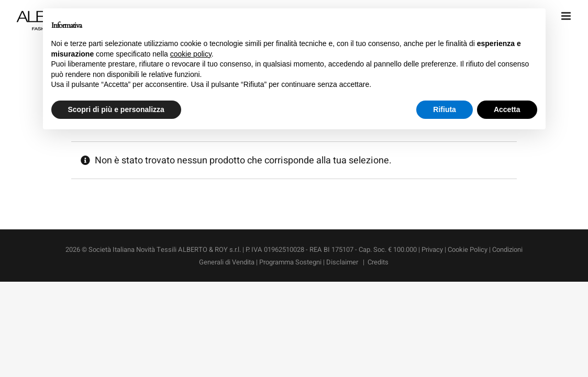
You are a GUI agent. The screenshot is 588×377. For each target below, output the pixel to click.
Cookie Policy (468, 250)
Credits (378, 262)
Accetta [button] (507, 109)
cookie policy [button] (191, 54)
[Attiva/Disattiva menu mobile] (567, 16)
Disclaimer (343, 262)
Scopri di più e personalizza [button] (116, 109)
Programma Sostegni (290, 262)
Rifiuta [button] (445, 109)
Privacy (432, 250)
